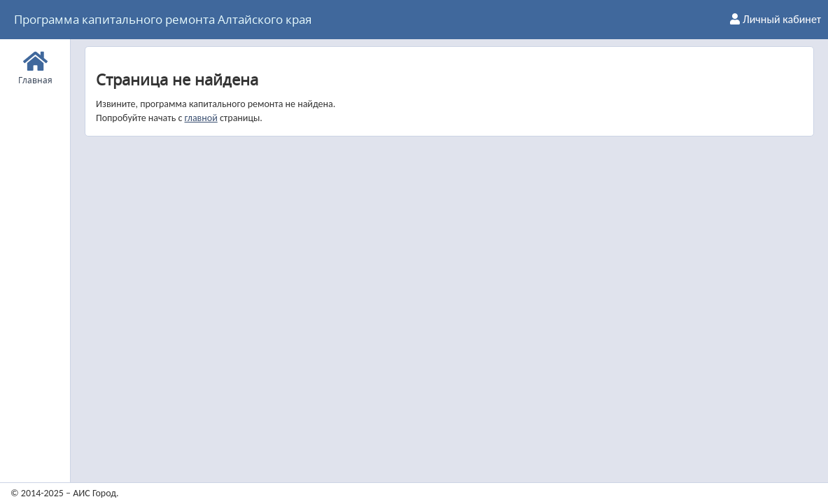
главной (201, 118)
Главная (35, 66)
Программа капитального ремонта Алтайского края (163, 19)
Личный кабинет (776, 19)
